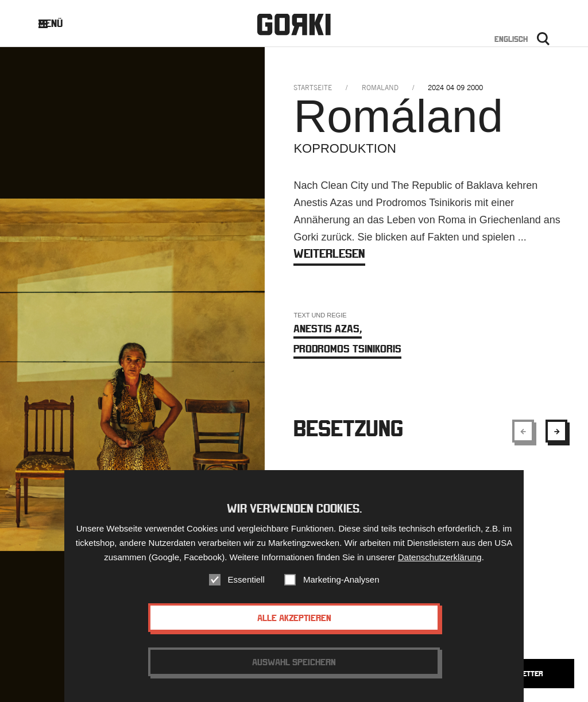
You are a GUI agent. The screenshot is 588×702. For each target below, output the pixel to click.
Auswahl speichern (294, 666)
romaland (380, 88)
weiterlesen (329, 253)
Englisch (511, 39)
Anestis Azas (328, 329)
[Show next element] (556, 431)
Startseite (313, 88)
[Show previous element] (523, 431)
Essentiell (246, 584)
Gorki (294, 24)
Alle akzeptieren (294, 622)
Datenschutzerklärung (440, 562)
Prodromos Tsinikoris (347, 349)
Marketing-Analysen (341, 584)
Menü (59, 23)
